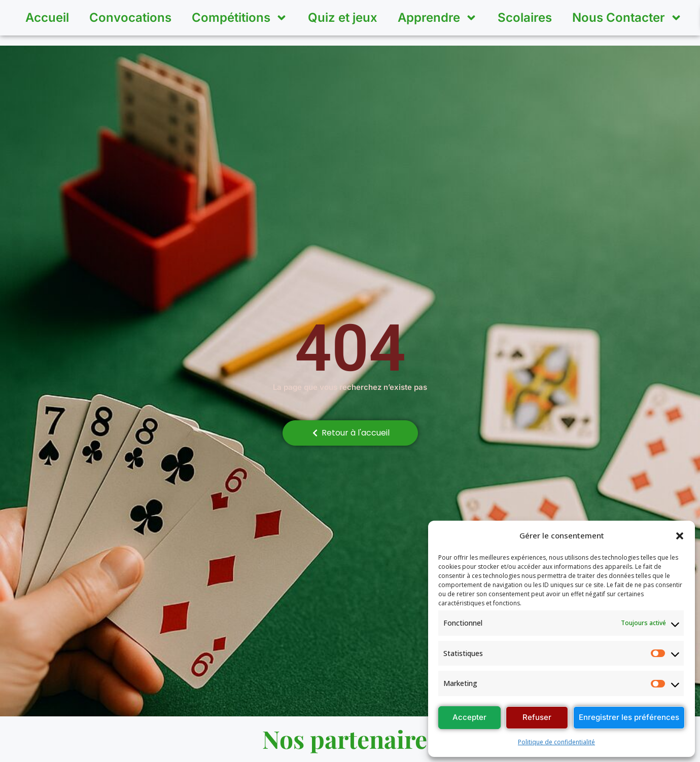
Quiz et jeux (343, 17)
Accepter (469, 717)
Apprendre (437, 18)
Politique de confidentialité (556, 742)
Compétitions (240, 18)
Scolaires (525, 17)
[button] (680, 536)
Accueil (47, 17)
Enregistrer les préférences (629, 717)
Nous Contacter (627, 18)
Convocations (130, 17)
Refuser (537, 717)
